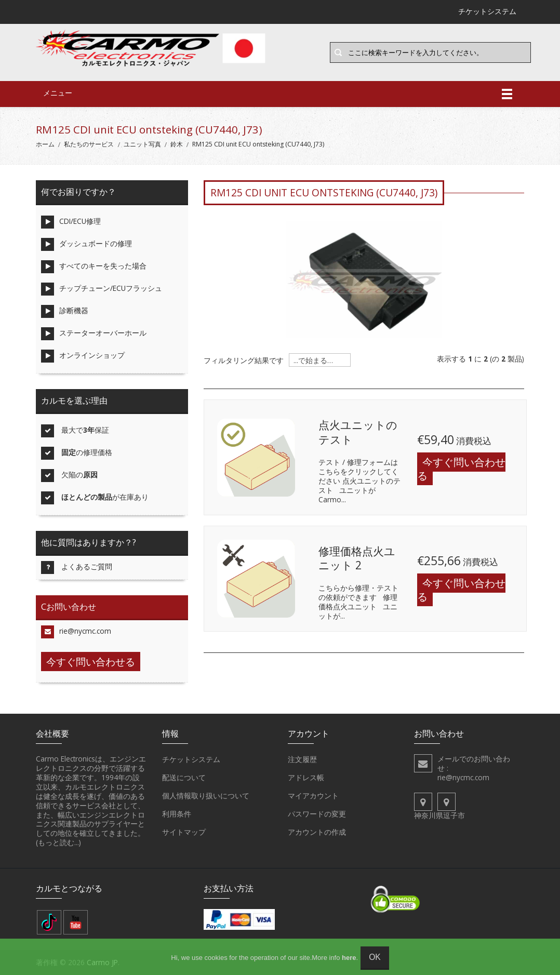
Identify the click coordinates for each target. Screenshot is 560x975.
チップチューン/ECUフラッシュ (102, 289)
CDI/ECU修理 (71, 222)
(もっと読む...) (58, 842)
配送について (184, 778)
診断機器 (65, 311)
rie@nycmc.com (76, 632)
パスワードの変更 (317, 814)
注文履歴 (302, 759)
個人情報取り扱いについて (206, 796)
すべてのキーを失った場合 (94, 267)
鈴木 (177, 144)
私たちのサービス (89, 144)
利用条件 (177, 814)
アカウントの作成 (317, 832)
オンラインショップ (83, 356)
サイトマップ (184, 832)
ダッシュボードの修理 (86, 244)
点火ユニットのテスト (358, 432)
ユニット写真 (142, 144)
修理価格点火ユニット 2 (357, 558)
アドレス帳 (306, 778)
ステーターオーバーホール (94, 334)
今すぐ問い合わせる (461, 469)
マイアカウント (313, 796)
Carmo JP (102, 962)
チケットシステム (191, 759)
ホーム (45, 144)
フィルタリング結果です (244, 360)
